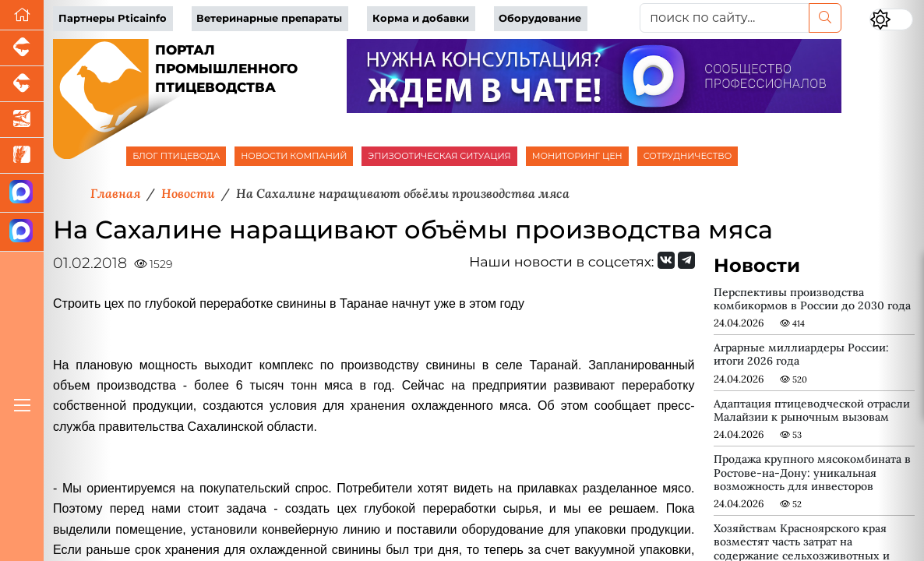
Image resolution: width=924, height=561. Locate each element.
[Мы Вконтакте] (666, 260)
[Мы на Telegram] (686, 260)
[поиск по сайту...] (725, 18)
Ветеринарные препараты (269, 18)
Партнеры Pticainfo (113, 18)
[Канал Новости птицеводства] (22, 193)
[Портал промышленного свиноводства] (22, 48)
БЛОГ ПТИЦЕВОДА (176, 156)
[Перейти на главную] (22, 15)
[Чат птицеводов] (22, 232)
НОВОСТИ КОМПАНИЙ (294, 156)
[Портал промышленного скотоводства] (22, 84)
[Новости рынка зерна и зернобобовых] (22, 156)
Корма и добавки (421, 18)
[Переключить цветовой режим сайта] (891, 19)
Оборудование (540, 18)
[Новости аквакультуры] (22, 120)
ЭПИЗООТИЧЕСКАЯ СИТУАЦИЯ (439, 156)
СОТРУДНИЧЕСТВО (688, 156)
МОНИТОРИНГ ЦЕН (577, 156)
